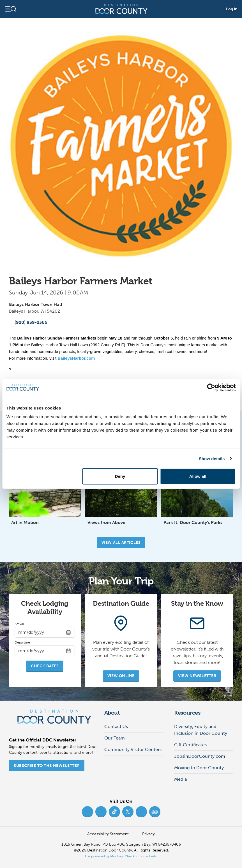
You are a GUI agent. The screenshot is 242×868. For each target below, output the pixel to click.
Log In (232, 9)
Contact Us (116, 727)
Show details (212, 458)
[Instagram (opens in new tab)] (101, 812)
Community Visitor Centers (133, 749)
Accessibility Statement (108, 834)
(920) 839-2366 (28, 322)
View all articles (121, 543)
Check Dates (45, 666)
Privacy (148, 834)
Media (180, 779)
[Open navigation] (11, 9)
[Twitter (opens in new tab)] (128, 812)
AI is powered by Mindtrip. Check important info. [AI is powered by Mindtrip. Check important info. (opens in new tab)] (121, 856)
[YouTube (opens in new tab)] (141, 812)
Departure (22, 642)
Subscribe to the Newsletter (47, 766)
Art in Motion (25, 522)
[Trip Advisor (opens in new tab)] (155, 812)
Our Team (115, 738)
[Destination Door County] (121, 9)
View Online (121, 676)
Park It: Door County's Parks (193, 522)
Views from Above (106, 522)
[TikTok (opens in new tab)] (114, 812)
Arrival (19, 624)
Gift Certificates (190, 745)
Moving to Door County (199, 768)
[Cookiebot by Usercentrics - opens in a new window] (211, 387)
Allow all (198, 476)
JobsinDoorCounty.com (200, 756)
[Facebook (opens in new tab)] (87, 812)
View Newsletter (197, 676)
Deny (120, 476)
